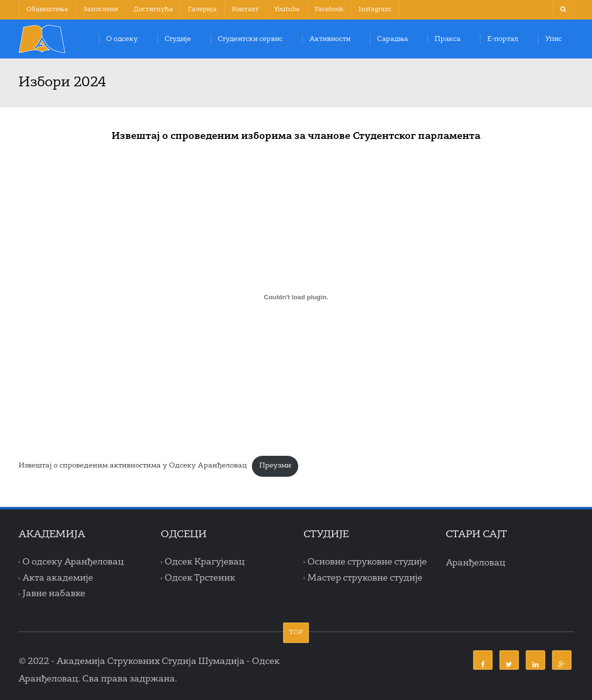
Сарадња (392, 39)
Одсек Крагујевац (205, 562)
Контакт (245, 10)
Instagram (375, 10)
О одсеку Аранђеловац (73, 562)
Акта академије (58, 578)
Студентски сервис (250, 39)
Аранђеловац (476, 563)
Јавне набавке (54, 594)
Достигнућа (153, 10)
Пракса (448, 39)
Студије (178, 39)
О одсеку (122, 39)
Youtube (287, 10)
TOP (296, 632)
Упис (554, 39)
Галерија (202, 10)
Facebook (329, 10)
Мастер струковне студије (365, 578)
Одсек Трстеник (200, 578)
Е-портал (503, 39)
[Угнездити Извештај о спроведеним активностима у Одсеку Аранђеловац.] (296, 297)
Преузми (275, 466)
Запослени (101, 10)
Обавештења (47, 10)
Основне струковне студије (367, 562)
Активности (330, 39)
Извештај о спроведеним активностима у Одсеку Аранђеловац (133, 466)
